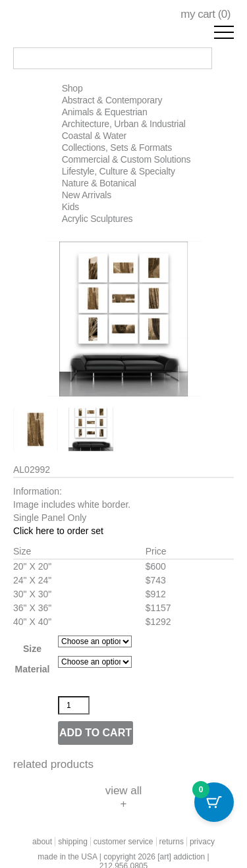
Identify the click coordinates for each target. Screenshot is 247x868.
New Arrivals (87, 195)
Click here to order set (58, 531)
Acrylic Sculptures (97, 219)
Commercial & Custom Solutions (126, 159)
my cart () (206, 14)
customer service (123, 842)
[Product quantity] (74, 705)
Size (32, 649)
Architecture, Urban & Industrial (124, 124)
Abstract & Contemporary (112, 100)
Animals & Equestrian (105, 112)
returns (172, 842)
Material (33, 669)
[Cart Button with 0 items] (214, 802)
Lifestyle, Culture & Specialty (119, 171)
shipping (73, 842)
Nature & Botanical (99, 183)
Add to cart (96, 733)
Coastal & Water (94, 136)
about (42, 842)
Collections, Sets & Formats (117, 148)
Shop (72, 88)
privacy (202, 842)
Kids (70, 207)
